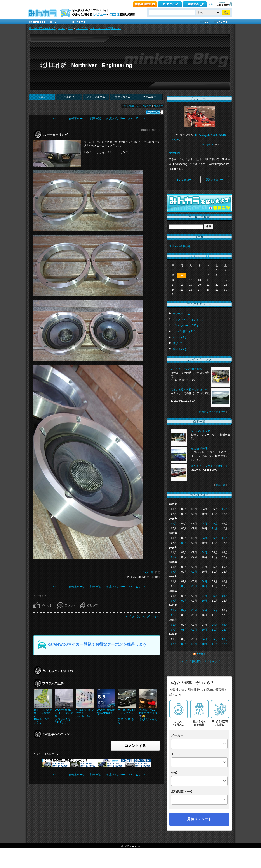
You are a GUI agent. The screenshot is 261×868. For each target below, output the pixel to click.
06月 (225, 509)
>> (208, 256)
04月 (204, 524)
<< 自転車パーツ (69, 119)
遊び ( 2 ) (178, 343)
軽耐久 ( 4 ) (179, 349)
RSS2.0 (201, 654)
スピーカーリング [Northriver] (106, 28)
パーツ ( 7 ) (179, 337)
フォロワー (215, 179)
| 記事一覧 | (96, 119)
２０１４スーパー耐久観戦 (186, 369)
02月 (184, 610)
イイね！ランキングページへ (143, 616)
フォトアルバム (96, 97)
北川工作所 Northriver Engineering (86, 65)
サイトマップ (212, 661)
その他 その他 (199, 448)
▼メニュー (150, 97)
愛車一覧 (221, 485)
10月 (204, 586)
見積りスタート (199, 819)
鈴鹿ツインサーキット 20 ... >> (126, 119)
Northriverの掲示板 (180, 246)
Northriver (175, 153)
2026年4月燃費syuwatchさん (106, 711)
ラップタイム (123, 97)
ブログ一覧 (82, 28)
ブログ (62, 28)
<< (191, 256)
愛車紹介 (69, 97)
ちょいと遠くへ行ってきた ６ (189, 390)
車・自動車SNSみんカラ (42, 28)
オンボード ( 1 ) (182, 314)
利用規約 (195, 661)
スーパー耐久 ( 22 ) (184, 331)
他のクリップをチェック (212, 412)
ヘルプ (211, 4)
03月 (194, 610)
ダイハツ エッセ (201, 431)
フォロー (184, 179)
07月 (174, 557)
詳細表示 (129, 106)
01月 (174, 524)
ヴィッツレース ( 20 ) (185, 326)
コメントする (135, 746)
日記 (71, 28)
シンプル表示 (144, 106)
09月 (194, 572)
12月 (225, 630)
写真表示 (158, 106)
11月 (215, 528)
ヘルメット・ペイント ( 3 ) (189, 320)
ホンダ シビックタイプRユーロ (209, 466)
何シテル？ (208, 145)
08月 (184, 543)
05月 (215, 524)
